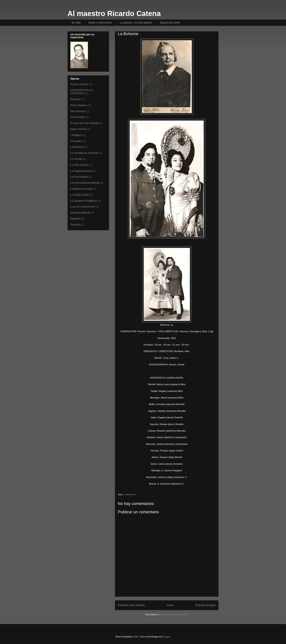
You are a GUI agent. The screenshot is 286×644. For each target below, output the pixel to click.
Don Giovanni (78, 111)
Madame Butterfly (80, 213)
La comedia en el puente (84, 153)
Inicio (170, 605)
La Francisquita (79, 177)
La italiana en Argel (81, 189)
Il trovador (76, 141)
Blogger (166, 637)
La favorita (76, 159)
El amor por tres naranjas (85, 123)
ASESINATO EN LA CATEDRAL (82, 92)
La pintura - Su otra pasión (136, 23)
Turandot (76, 225)
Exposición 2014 (170, 23)
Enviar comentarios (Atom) (174, 614)
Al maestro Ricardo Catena (114, 13)
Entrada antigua (206, 605)
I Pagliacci (76, 135)
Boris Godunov (79, 105)
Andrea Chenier (79, 84)
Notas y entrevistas (100, 23)
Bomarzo (76, 99)
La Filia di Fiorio (79, 165)
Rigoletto (75, 219)
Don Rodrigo (78, 117)
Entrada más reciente (131, 605)
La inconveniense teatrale (85, 183)
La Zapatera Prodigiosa (84, 201)
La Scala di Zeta (80, 195)
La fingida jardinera (81, 171)
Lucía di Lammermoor (83, 207)
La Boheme (129, 494)
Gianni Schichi (79, 129)
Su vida (76, 23)
